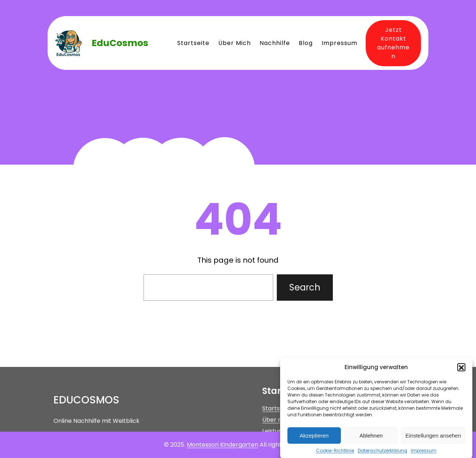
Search (305, 287)
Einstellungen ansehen (433, 440)
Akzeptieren (314, 440)
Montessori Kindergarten (222, 445)
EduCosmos (120, 43)
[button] (461, 371)
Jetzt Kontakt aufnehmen (392, 43)
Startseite (276, 428)
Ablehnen (371, 440)
